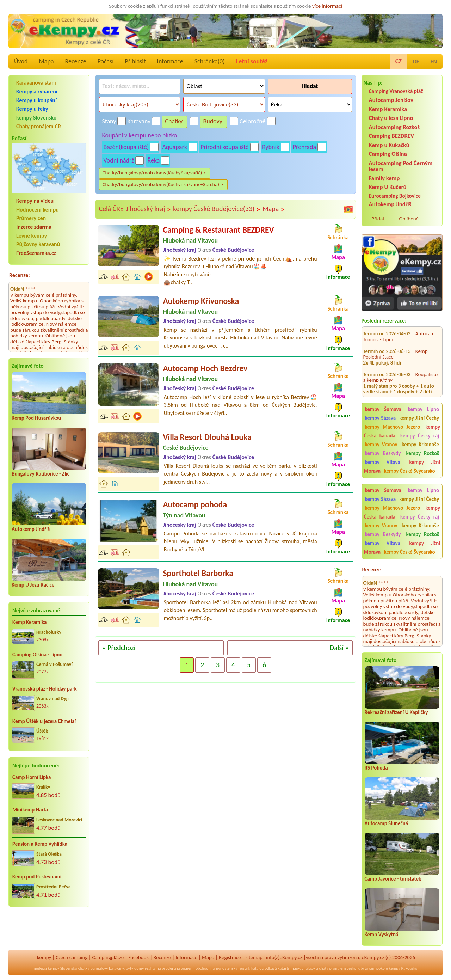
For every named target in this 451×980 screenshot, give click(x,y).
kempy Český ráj (420, 436)
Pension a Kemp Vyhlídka (40, 844)
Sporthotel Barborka (198, 573)
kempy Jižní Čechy (419, 418)
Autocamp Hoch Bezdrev (205, 368)
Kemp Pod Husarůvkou (36, 418)
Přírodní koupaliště (225, 147)
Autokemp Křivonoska (201, 301)
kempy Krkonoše (420, 445)
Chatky (174, 121)
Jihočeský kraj (148, 209)
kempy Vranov (381, 445)
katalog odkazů (264, 968)
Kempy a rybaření (37, 91)
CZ (399, 61)
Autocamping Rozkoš (394, 127)
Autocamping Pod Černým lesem (401, 166)
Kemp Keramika (29, 622)
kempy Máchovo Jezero (393, 427)
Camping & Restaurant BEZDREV (218, 230)
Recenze (76, 61)
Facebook (138, 957)
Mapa (46, 61)
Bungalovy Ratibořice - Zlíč (41, 474)
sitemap (254, 957)
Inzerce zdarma (34, 227)
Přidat (378, 219)
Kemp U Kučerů (388, 187)
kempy (44, 957)
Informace (170, 61)
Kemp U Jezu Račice (33, 585)
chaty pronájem (332, 968)
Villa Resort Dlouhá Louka (207, 437)
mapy (295, 968)
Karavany (139, 121)
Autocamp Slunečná (387, 823)
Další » (339, 648)
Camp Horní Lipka (32, 777)
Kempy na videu (35, 201)
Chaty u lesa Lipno (391, 118)
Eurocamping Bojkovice (395, 196)
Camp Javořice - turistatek (393, 879)
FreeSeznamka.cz (36, 253)
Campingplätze (108, 957)
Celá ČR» (111, 209)
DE (416, 62)
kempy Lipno (423, 409)
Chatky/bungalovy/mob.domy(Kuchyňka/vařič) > (154, 173)
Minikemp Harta (30, 810)
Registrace (230, 957)
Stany (109, 121)
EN (434, 62)
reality (150, 968)
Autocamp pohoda (195, 504)
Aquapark (175, 147)
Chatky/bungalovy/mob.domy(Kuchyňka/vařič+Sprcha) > (163, 184)
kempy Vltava (383, 462)
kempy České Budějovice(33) (217, 209)
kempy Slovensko (36, 118)
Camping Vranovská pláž (396, 91)
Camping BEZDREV (391, 136)
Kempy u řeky (32, 109)
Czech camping (72, 957)
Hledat (310, 86)
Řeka (153, 160)
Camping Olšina (388, 154)
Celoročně (253, 121)
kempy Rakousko (403, 968)
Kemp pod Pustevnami (37, 877)
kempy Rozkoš (422, 453)
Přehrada (304, 147)
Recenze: (20, 275)
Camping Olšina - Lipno (37, 655)
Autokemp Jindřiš (31, 529)
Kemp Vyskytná (382, 935)
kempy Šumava (383, 409)
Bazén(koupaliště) (126, 147)
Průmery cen (31, 218)
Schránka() (210, 61)
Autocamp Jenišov (391, 100)
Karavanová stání (36, 83)
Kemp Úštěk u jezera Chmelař (44, 721)
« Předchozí (119, 648)
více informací (327, 6)
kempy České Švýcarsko (410, 471)
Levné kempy (32, 236)
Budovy (213, 121)
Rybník (271, 147)
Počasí (106, 61)
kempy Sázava (380, 418)
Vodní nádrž (119, 160)
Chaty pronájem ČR (39, 126)
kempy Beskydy (383, 453)
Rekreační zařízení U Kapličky (396, 712)
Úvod (21, 61)
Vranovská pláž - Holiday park (45, 689)
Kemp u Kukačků (389, 145)
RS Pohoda (376, 768)
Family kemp (384, 178)
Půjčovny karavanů (38, 244)
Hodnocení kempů (38, 210)
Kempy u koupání (36, 100)
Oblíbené (409, 219)
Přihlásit (135, 61)
